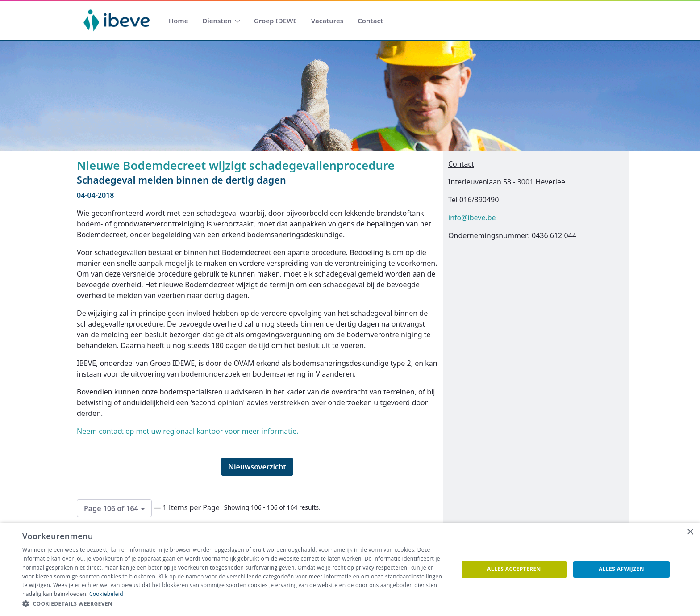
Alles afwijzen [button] (621, 569)
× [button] (690, 532)
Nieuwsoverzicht (257, 467)
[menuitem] (179, 21)
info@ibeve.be (472, 218)
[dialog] (350, 569)
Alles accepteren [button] (514, 569)
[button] (234, 604)
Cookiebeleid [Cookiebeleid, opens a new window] (106, 594)
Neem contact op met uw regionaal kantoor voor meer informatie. (188, 431)
